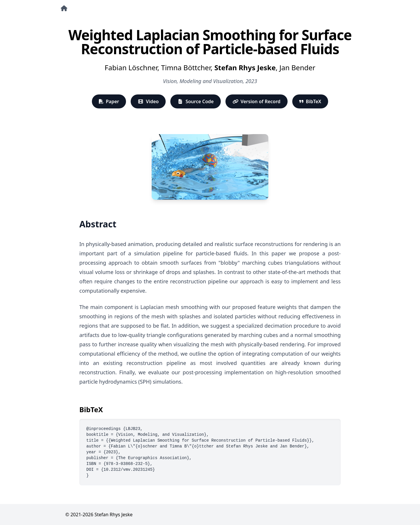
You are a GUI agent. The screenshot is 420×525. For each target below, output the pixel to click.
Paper (109, 101)
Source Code (196, 101)
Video (148, 101)
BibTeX (310, 101)
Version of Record (257, 101)
